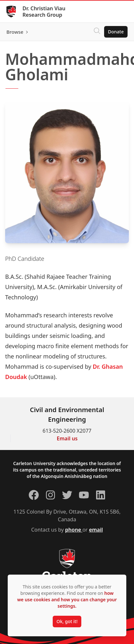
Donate (116, 32)
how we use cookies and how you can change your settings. (67, 600)
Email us (67, 438)
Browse (15, 32)
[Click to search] (97, 32)
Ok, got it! (67, 621)
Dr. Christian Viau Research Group (44, 12)
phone (74, 530)
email (96, 530)
